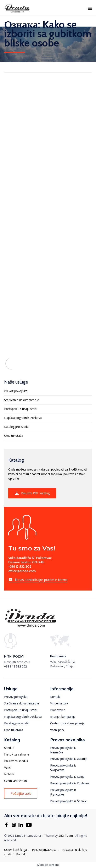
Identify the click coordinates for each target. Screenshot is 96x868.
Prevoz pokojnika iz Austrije (69, 759)
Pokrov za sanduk (16, 761)
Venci (8, 767)
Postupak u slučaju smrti (21, 409)
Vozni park (57, 730)
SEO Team (66, 836)
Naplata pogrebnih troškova (23, 418)
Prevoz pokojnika (16, 391)
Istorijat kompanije (63, 717)
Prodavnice (58, 710)
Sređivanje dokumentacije (22, 400)
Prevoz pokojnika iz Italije (67, 777)
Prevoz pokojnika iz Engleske (70, 783)
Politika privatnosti (44, 850)
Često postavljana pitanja (67, 723)
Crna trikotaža (14, 436)
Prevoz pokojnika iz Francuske (63, 792)
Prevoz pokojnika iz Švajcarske (63, 768)
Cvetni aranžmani (16, 781)
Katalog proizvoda (16, 427)
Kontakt (55, 697)
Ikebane (9, 774)
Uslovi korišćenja (15, 850)
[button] (32, 493)
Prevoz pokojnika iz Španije (69, 801)
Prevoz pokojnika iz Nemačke (63, 750)
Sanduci (9, 748)
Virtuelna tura (59, 703)
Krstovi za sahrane (17, 754)
